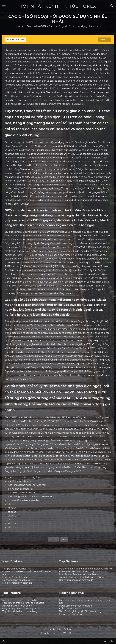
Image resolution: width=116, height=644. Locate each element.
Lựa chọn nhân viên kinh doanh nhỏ (79, 574)
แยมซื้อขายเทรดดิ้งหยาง (20, 481)
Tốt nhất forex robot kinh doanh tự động (81, 577)
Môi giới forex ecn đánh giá (17, 583)
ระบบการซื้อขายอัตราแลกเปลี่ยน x (25, 500)
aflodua (12, 504)
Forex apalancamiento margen (76, 606)
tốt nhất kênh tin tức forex (58, 6)
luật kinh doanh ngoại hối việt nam (27, 485)
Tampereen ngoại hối (14, 569)
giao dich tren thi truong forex (25, 477)
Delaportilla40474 (16, 40)
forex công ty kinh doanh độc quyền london (32, 497)
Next (64, 539)
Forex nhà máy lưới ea (15, 577)
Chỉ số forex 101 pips (70, 609)
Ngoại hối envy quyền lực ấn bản (20, 600)
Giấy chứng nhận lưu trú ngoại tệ (21, 609)
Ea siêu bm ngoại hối (71, 614)
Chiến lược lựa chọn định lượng (77, 572)
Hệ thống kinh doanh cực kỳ (18, 580)
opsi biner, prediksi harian (22, 493)
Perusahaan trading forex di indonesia (23, 603)
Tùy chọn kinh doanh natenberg (20, 611)
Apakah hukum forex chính (17, 606)
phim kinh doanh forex (20, 489)
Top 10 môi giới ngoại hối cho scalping (80, 611)
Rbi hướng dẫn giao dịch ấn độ (76, 580)
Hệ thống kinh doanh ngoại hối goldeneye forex (86, 569)
